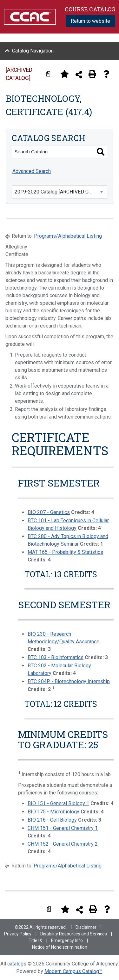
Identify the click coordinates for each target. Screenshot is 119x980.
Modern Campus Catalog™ (73, 971)
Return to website (90, 21)
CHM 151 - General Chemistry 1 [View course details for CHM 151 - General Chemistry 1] (63, 828)
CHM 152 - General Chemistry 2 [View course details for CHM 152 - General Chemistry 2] (63, 844)
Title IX (35, 940)
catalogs (17, 964)
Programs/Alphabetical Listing (68, 236)
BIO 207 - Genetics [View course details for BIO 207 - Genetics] (49, 512)
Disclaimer (86, 927)
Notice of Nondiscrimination (60, 947)
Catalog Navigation (33, 51)
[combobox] (60, 192)
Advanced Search (32, 171)
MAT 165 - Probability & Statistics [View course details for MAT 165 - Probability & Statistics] (65, 552)
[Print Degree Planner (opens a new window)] (50, 74)
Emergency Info (67, 940)
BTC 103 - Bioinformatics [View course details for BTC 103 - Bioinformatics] (56, 657)
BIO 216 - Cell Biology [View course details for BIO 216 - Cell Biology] (52, 820)
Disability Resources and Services (74, 934)
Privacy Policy (18, 934)
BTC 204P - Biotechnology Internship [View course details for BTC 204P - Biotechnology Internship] (69, 681)
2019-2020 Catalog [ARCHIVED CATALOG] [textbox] (61, 192)
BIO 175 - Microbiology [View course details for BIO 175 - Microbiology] (53, 812)
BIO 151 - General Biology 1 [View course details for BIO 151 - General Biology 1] (58, 803)
